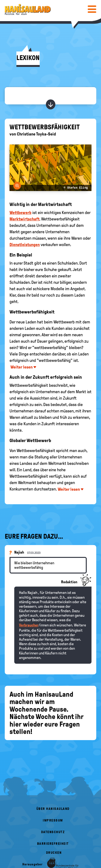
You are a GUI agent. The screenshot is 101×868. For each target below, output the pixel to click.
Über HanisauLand (53, 809)
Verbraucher (29, 625)
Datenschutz (53, 832)
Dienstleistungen (25, 245)
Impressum (53, 820)
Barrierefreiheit (53, 844)
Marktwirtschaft (24, 219)
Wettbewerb (20, 213)
